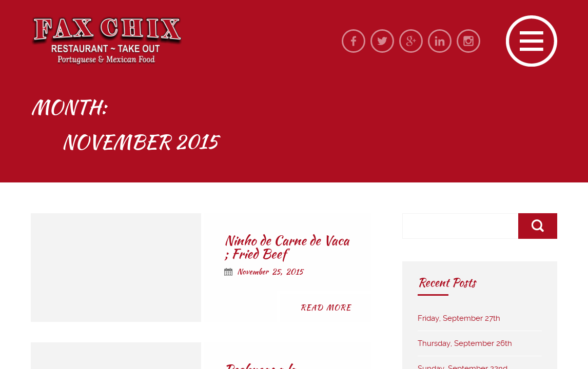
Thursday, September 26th (465, 343)
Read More (326, 307)
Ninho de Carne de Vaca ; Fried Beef (287, 247)
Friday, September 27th (459, 318)
